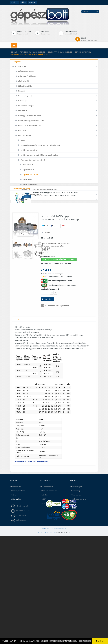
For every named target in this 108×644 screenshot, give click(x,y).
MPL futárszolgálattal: (57, 375)
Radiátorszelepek (39, 52)
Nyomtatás (48, 327)
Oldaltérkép (76, 585)
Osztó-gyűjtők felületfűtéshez (29, 116)
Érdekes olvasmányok (80, 593)
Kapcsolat (32, 2)
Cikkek (23, 2)
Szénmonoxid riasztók (26, 204)
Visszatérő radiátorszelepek (31, 194)
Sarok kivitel (27, 180)
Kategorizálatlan (21, 249)
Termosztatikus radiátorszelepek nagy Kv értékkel (39, 189)
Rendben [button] (100, 641)
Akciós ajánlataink (48, 581)
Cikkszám (44, 332)
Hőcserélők (22, 91)
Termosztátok (23, 229)
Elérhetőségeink (78, 581)
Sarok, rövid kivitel (30, 185)
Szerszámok (19, 264)
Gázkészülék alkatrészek (24, 234)
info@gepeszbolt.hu (21, 628)
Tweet (45, 320)
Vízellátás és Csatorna (23, 268)
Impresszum (77, 589)
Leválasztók (23, 111)
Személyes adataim (19, 585)
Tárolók (21, 224)
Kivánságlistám (17, 593)
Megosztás (55, 320)
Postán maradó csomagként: (59, 380)
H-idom (23, 140)
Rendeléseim (17, 581)
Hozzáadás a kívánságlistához (57, 400)
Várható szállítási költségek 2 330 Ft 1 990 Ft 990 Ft (58, 384)
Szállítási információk (49, 585)
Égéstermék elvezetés (26, 71)
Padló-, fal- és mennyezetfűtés (29, 125)
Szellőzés (18, 259)
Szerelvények (23, 209)
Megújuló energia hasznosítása (27, 254)
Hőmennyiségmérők (25, 96)
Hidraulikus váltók (25, 86)
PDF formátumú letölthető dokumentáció (32, 556)
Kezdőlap (14, 52)
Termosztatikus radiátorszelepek (60, 52)
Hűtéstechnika (20, 244)
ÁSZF (44, 593)
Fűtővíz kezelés (24, 81)
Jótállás (45, 589)
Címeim (15, 589)
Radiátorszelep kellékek (29, 150)
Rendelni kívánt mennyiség (51, 384)
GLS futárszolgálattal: (57, 371)
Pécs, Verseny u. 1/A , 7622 (23, 619)
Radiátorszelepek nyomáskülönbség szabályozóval (39, 155)
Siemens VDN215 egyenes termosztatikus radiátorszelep (55, 280)
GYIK (44, 598)
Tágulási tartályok (25, 219)
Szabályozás (23, 199)
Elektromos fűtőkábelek (27, 76)
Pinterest (66, 320)
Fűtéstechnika (25, 52)
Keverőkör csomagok (26, 106)
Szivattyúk (22, 214)
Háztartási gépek (21, 239)
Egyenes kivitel (28, 170)
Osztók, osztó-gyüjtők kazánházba (31, 121)
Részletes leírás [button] (84, 641)
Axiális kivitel (28, 165)
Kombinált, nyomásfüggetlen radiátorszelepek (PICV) (40, 145)
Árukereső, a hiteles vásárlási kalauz (54, 637)
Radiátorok (22, 130)
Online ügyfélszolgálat (22, 614)
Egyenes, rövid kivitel (83, 52)
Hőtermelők (22, 101)
